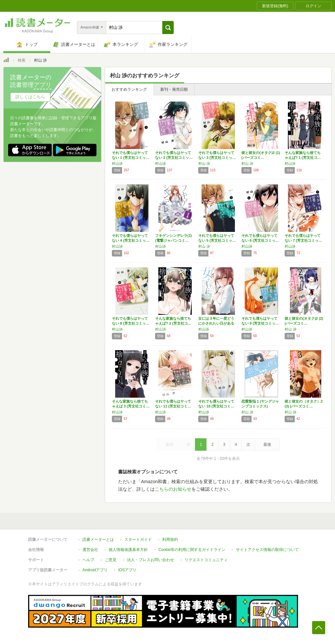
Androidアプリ (95, 570)
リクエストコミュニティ (206, 560)
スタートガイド (138, 540)
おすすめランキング (129, 89)
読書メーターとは (98, 540)
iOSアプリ (127, 570)
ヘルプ (88, 560)
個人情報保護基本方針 (128, 550)
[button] (168, 28)
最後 (267, 445)
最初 (169, 445)
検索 (22, 60)
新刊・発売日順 (174, 89)
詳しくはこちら (30, 97)
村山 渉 (204, 163)
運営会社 (90, 550)
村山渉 (117, 163)
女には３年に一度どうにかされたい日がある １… (216, 323)
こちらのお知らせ (173, 489)
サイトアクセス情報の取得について (267, 550)
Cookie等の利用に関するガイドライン (192, 550)
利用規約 (170, 540)
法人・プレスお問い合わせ (150, 560)
